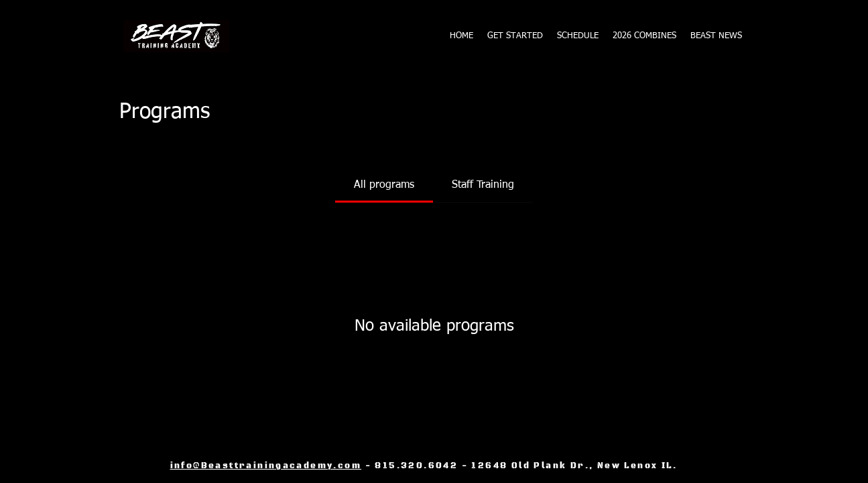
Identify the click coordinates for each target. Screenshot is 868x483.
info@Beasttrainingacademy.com (266, 466)
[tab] (384, 185)
